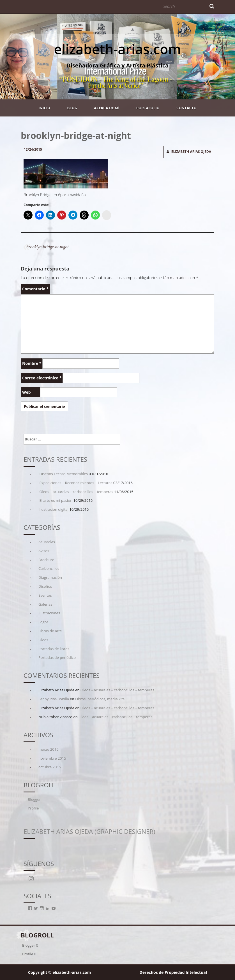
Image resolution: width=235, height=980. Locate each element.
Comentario (35, 289)
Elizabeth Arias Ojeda (191, 152)
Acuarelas (47, 542)
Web (27, 392)
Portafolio (148, 108)
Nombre (32, 363)
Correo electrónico (42, 378)
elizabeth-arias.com (118, 49)
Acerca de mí (107, 108)
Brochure (46, 560)
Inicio (44, 108)
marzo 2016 (49, 749)
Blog (72, 108)
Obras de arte (50, 631)
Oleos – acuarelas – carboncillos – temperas (76, 492)
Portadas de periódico (57, 657)
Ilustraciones (49, 613)
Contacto (186, 108)
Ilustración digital (54, 509)
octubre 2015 (50, 767)
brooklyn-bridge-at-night (48, 247)
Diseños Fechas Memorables (64, 474)
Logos (43, 622)
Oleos (43, 640)
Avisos (44, 551)
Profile (33, 808)
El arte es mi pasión (56, 500)
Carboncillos (49, 568)
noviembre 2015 (52, 758)
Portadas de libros (54, 649)
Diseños (45, 586)
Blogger (34, 799)
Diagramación (50, 577)
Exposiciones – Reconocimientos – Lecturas (76, 483)
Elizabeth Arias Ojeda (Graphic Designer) (89, 831)
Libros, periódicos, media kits (100, 699)
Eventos (45, 595)
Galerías (45, 604)
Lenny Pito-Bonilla (54, 699)
